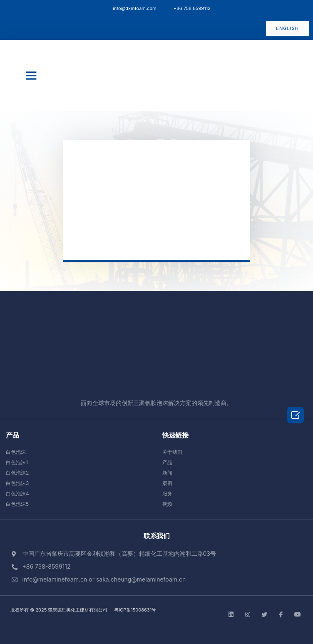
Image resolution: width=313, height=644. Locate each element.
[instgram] (248, 614)
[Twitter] (264, 614)
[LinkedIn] (231, 614)
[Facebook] (281, 614)
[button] (287, 29)
